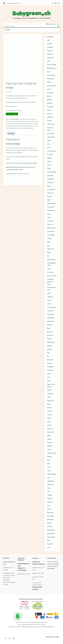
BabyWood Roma (52, 68)
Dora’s (49, 148)
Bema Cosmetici (52, 86)
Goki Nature (51, 183)
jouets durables (10, 130)
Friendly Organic (52, 172)
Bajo (48, 72)
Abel (48, 40)
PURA (49, 422)
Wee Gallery (51, 516)
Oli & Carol (50, 370)
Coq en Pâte (51, 134)
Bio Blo (49, 96)
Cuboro (49, 141)
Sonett (49, 450)
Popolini (50, 415)
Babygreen (31, 15)
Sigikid (49, 439)
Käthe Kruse (51, 249)
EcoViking (50, 155)
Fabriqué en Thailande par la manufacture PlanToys (19, 169)
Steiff (49, 464)
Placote (49, 408)
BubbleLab (50, 117)
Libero (49, 293)
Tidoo (49, 488)
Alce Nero (50, 51)
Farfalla (49, 162)
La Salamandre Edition (51, 264)
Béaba (49, 82)
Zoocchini (50, 544)
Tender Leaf (51, 485)
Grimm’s (50, 197)
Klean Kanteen (51, 260)
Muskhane (50, 335)
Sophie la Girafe (52, 453)
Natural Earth (51, 342)
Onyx (49, 377)
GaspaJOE (50, 176)
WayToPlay (50, 513)
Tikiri (49, 492)
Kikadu (49, 252)
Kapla (49, 242)
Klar (48, 256)
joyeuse (49, 239)
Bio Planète (50, 93)
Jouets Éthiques (18, 123)
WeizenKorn (51, 520)
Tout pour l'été (24, 121)
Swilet (49, 467)
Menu (8, 30)
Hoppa (49, 214)
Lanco (49, 269)
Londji (49, 304)
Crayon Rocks (51, 137)
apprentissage (23, 128)
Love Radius (51, 314)
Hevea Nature (51, 210)
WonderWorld (51, 530)
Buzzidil (49, 121)
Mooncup (50, 332)
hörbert (49, 218)
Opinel (49, 381)
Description (11, 135)
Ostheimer (50, 394)
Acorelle (50, 44)
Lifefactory (50, 297)
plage (32, 130)
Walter (49, 509)
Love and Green (52, 307)
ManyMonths (51, 318)
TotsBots (50, 495)
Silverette (50, 443)
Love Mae (50, 311)
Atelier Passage (52, 65)
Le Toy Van (50, 272)
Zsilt (48, 548)
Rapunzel (50, 429)
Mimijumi (50, 325)
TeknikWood (51, 481)
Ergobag (50, 158)
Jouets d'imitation (24, 125)
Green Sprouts (51, 190)
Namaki (49, 339)
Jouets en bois (10, 123)
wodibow (50, 527)
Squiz (49, 460)
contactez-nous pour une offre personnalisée (53, 566)
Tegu (49, 478)
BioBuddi (50, 103)
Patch (49, 397)
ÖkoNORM (50, 367)
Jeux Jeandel (51, 235)
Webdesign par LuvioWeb (52, 637)
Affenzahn (50, 47)
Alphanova (50, 54)
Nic (48, 356)
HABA (49, 200)
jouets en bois (18, 130)
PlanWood (34, 123)
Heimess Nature (52, 204)
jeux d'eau (35, 128)
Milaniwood (50, 321)
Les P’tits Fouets (52, 276)
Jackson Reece (51, 228)
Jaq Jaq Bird (51, 231)
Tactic (49, 471)
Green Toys (50, 193)
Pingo (49, 404)
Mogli (49, 328)
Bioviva (49, 110)
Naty (48, 353)
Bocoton (50, 114)
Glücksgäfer (51, 179)
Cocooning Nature (50, 129)
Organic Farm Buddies (51, 386)
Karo (48, 246)
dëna (49, 144)
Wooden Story (51, 534)
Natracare (50, 346)
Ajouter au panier (12, 116)
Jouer (29, 121)
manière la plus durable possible (14, 171)
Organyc (50, 390)
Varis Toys (50, 502)
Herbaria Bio (51, 207)
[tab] (11, 135)
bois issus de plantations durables (28, 165)
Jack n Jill (50, 225)
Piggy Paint (50, 401)
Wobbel (49, 523)
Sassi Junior (51, 432)
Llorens (49, 300)
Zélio (49, 541)
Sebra (49, 436)
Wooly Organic (51, 537)
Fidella (49, 169)
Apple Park (50, 58)
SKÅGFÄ (49, 446)
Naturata (50, 349)
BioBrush (50, 100)
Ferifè (49, 165)
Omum (49, 374)
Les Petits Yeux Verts (52, 289)
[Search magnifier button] (58, 26)
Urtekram (50, 499)
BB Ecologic (51, 79)
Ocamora (50, 363)
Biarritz (49, 89)
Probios (49, 418)
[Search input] (30, 26)
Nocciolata (50, 360)
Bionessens (50, 107)
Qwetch (49, 425)
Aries (49, 61)
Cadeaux (33, 121)
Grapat (49, 186)
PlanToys (11, 128)
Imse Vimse (51, 221)
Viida (49, 506)
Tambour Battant (52, 474)
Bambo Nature (51, 75)
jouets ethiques (26, 130)
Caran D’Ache (51, 124)
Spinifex (49, 457)
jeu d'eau (30, 128)
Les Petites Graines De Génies (50, 282)
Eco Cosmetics (51, 151)
